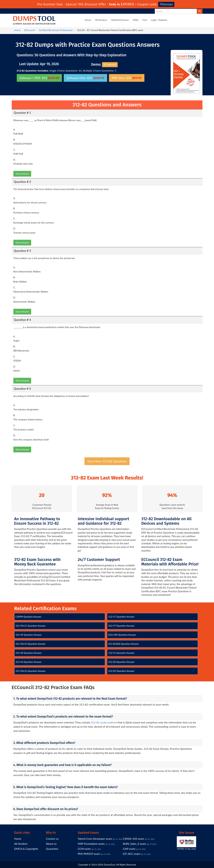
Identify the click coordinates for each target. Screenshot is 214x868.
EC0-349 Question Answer (122, 635)
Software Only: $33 (85, 78)
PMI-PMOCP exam (89, 854)
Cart (145, 20)
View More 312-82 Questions (107, 461)
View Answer (22, 174)
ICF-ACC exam (132, 854)
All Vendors (101, 20)
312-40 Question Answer (29, 653)
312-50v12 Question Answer (31, 671)
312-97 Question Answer (121, 626)
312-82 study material (104, 722)
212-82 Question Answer (121, 662)
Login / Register (159, 20)
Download (110, 65)
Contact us (52, 839)
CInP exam (129, 849)
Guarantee (52, 849)
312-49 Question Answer (29, 635)
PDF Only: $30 (127, 78)
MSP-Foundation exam (91, 844)
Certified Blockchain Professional (56, 30)
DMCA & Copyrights (26, 849)
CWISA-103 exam (134, 839)
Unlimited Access (120, 20)
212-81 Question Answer (121, 671)
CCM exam (84, 849)
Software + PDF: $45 (39, 78)
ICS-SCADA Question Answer (123, 644)
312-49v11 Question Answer (31, 626)
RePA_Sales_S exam (135, 844)
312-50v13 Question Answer (31, 644)
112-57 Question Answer (121, 617)
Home (88, 20)
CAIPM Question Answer (28, 617)
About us (51, 844)
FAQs (136, 20)
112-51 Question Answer (121, 653)
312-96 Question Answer (29, 662)
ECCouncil (30, 30)
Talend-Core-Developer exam (95, 839)
